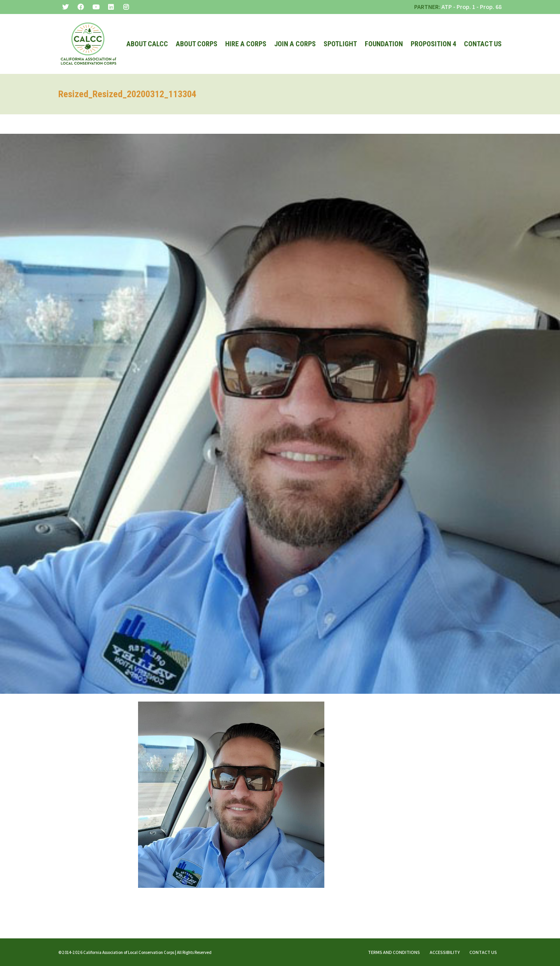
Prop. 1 (466, 7)
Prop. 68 (491, 7)
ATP (447, 7)
